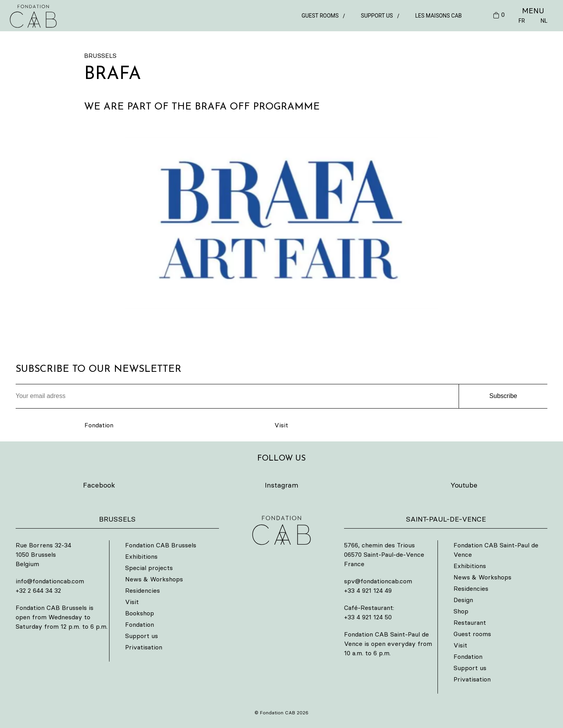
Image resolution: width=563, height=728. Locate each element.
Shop (461, 611)
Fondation (99, 425)
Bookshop (140, 613)
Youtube (464, 485)
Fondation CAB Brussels (161, 545)
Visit (281, 425)
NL (544, 21)
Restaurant (470, 622)
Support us (377, 16)
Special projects (149, 568)
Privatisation (144, 647)
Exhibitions (141, 556)
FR (522, 21)
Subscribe (503, 396)
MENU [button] (533, 11)
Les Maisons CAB (438, 16)
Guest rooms (320, 16)
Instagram (281, 485)
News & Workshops (154, 579)
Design (463, 600)
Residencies (143, 590)
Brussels (100, 56)
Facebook (99, 485)
